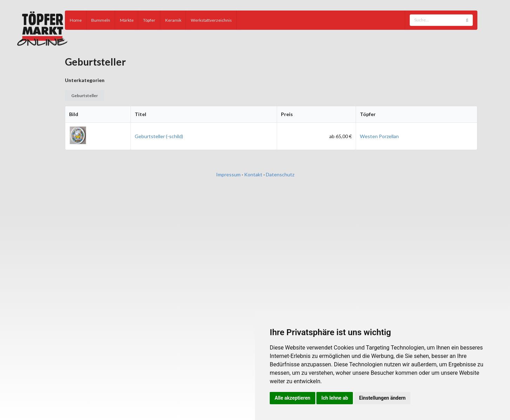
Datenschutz (280, 174)
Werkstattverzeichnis (211, 20)
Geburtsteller (85, 96)
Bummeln (101, 20)
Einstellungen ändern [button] (382, 398)
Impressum (228, 174)
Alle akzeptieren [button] (293, 398)
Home (76, 20)
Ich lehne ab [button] (335, 398)
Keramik (173, 20)
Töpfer (149, 20)
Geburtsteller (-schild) (159, 136)
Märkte (127, 20)
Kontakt (253, 174)
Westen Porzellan (379, 136)
